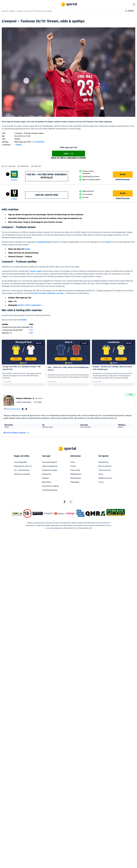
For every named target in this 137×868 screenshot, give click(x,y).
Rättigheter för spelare (50, 470)
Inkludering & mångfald (22, 474)
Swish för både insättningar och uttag (49, 293)
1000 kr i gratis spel (47, 195)
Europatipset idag (43, 242)
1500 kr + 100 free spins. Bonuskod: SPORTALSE (47, 176)
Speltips (12, 11)
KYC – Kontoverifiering (22, 470)
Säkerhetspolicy (76, 478)
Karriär (101, 474)
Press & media (75, 470)
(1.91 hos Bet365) (37, 142)
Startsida (5, 11)
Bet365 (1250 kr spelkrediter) (30, 305)
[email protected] (13, 409)
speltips (107, 242)
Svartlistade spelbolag (50, 490)
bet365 (14, 180)
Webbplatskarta (76, 474)
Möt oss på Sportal (105, 466)
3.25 (31, 330)
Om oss (101, 482)
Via (17, 145)
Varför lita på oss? (105, 470)
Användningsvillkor (20, 462)
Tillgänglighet (75, 482)
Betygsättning (103, 462)
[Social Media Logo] (65, 502)
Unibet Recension (123, 198)
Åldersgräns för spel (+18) (23, 466)
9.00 (31, 333)
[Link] (23, 352)
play (20, 145)
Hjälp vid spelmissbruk (50, 466)
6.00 (31, 327)
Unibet (14, 199)
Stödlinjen (46, 478)
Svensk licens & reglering (50, 486)
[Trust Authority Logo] (38, 513)
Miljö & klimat (47, 482)
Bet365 (24, 320)
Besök (123, 174)
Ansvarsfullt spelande (50, 462)
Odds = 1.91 (69, 154)
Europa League (36, 271)
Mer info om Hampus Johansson (17, 433)
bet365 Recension (123, 180)
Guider (73, 462)
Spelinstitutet (47, 474)
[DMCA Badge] (17, 513)
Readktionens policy (105, 478)
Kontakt (73, 466)
